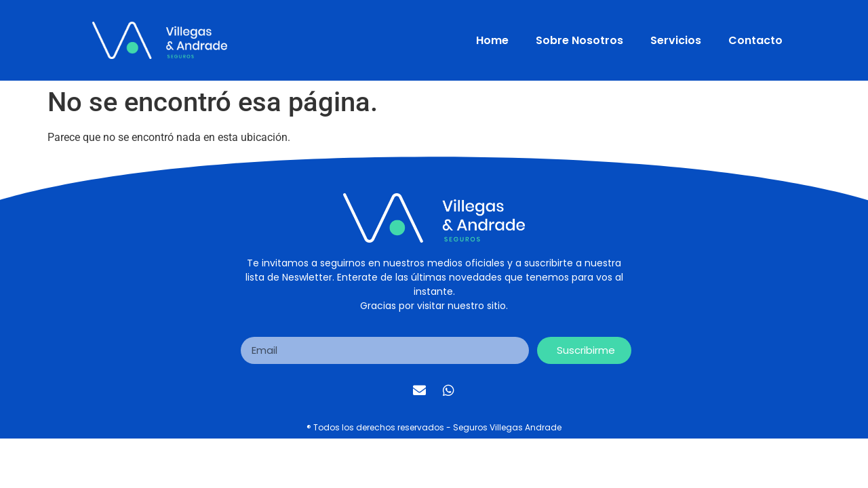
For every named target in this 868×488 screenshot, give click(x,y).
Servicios (676, 40)
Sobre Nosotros (579, 40)
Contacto (755, 40)
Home (492, 40)
